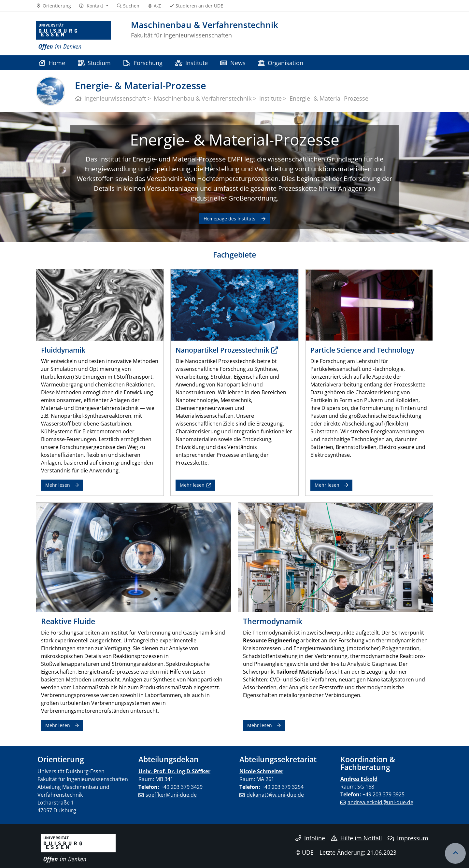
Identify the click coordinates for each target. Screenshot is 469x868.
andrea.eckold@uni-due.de (380, 802)
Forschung (143, 63)
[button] (94, 6)
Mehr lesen (58, 485)
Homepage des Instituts (230, 219)
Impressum (408, 838)
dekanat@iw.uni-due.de (275, 795)
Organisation (281, 63)
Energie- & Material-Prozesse (235, 140)
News (233, 63)
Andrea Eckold (359, 779)
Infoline (310, 838)
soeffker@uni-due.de (171, 795)
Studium (94, 63)
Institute (191, 63)
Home (52, 63)
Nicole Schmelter (261, 771)
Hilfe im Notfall (356, 838)
